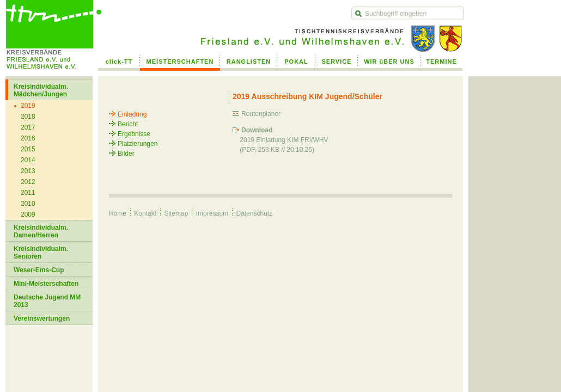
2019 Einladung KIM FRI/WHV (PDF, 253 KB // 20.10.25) (280, 140)
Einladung (132, 114)
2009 (28, 215)
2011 (28, 193)
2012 (28, 182)
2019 (28, 106)
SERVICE (336, 62)
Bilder (126, 154)
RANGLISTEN (249, 62)
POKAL (296, 62)
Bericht (128, 124)
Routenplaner (261, 114)
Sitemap (176, 213)
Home (118, 213)
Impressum (212, 213)
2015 (28, 149)
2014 (28, 160)
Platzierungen (138, 144)
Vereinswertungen (42, 318)
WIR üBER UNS (389, 62)
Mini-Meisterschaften (46, 284)
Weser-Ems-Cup (39, 270)
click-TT (119, 62)
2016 (28, 138)
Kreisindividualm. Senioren (41, 253)
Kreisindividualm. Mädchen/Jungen (41, 90)
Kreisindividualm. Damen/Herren (41, 231)
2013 (28, 171)
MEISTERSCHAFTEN (180, 62)
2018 (28, 117)
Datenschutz (254, 213)
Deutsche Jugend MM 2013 (47, 301)
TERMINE (441, 62)
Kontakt (145, 213)
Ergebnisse (134, 134)
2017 (28, 127)
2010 (28, 204)
